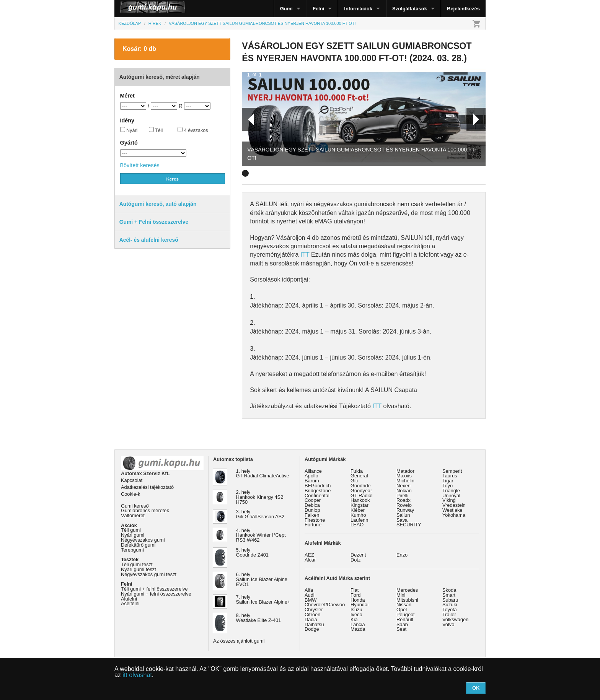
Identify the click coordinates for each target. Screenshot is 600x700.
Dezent (358, 555)
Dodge (312, 629)
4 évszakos (193, 130)
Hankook (360, 500)
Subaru (450, 600)
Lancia (358, 624)
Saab (402, 624)
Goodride (361, 486)
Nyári (129, 130)
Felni (318, 9)
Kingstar (360, 505)
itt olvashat (137, 675)
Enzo (402, 555)
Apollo (311, 476)
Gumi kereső (135, 506)
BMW (311, 600)
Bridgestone (318, 491)
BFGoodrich (318, 486)
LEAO (357, 525)
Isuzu (356, 610)
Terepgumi (132, 550)
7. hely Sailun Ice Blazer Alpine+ (263, 599)
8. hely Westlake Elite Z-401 (259, 618)
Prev (248, 119)
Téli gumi (131, 530)
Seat (401, 629)
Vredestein (454, 505)
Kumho (358, 515)
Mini (401, 595)
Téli (156, 130)
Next (476, 119)
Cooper (313, 500)
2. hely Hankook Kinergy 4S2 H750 (260, 497)
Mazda (358, 629)
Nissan (404, 605)
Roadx (404, 500)
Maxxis (404, 476)
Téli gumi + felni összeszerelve (154, 589)
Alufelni (129, 599)
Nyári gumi (133, 535)
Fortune (313, 525)
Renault (405, 619)
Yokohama (454, 515)
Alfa (309, 590)
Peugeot (406, 615)
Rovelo (404, 505)
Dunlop (312, 510)
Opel (402, 610)
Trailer (449, 615)
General (359, 476)
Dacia (311, 619)
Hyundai (360, 605)
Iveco (356, 615)
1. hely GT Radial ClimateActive (263, 474)
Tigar (448, 481)
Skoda (449, 590)
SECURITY (409, 525)
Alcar (310, 560)
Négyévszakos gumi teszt (149, 574)
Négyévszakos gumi (143, 540)
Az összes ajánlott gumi (239, 641)
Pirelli (402, 496)
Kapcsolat (132, 480)
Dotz (355, 560)
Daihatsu (314, 624)
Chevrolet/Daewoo (325, 605)
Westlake (452, 510)
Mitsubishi (407, 600)
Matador (405, 471)
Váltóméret (133, 515)
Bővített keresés (140, 165)
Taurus (450, 476)
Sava (402, 520)
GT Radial (361, 496)
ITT (305, 255)
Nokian (404, 491)
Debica (312, 505)
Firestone (315, 520)
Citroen (312, 615)
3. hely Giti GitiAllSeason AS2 (260, 514)
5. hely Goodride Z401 (252, 552)
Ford (355, 595)
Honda (358, 600)
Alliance (313, 471)
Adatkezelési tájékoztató (147, 487)
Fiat (355, 590)
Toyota (450, 610)
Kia (354, 619)
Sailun (403, 515)
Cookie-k (131, 494)
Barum (312, 481)
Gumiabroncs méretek (145, 510)
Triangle (451, 491)
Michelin (405, 481)
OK (476, 688)
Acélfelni (130, 603)
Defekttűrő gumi (138, 545)
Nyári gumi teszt (139, 569)
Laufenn (359, 520)
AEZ (309, 555)
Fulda (357, 471)
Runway (405, 510)
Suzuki (450, 605)
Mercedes (407, 590)
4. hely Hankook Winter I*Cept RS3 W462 (261, 535)
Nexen (404, 486)
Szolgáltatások (410, 9)
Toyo (448, 486)
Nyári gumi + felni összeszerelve (156, 594)
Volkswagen (455, 619)
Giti (354, 481)
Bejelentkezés (463, 9)
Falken (312, 515)
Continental (317, 496)
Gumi (286, 9)
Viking (449, 500)
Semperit (452, 471)
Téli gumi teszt (137, 564)
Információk (358, 9)
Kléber (358, 510)
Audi (310, 595)
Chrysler (314, 610)
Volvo (448, 624)
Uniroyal (451, 496)
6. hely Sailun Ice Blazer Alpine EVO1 (262, 579)
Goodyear (361, 491)
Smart (449, 595)
